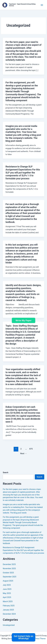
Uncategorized (9, 625)
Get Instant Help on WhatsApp (23, 637)
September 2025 (9, 577)
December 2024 (9, 614)
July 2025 (7, 585)
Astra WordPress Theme (36, 639)
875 (31, 449)
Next (24, 453)
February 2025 (9, 606)
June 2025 (7, 589)
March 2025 (8, 601)
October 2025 (8, 573)
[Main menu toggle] (42, 5)
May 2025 (7, 593)
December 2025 (9, 564)
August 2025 (8, 581)
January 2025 (8, 610)
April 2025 (7, 597)
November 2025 (9, 569)
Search (5, 472)
